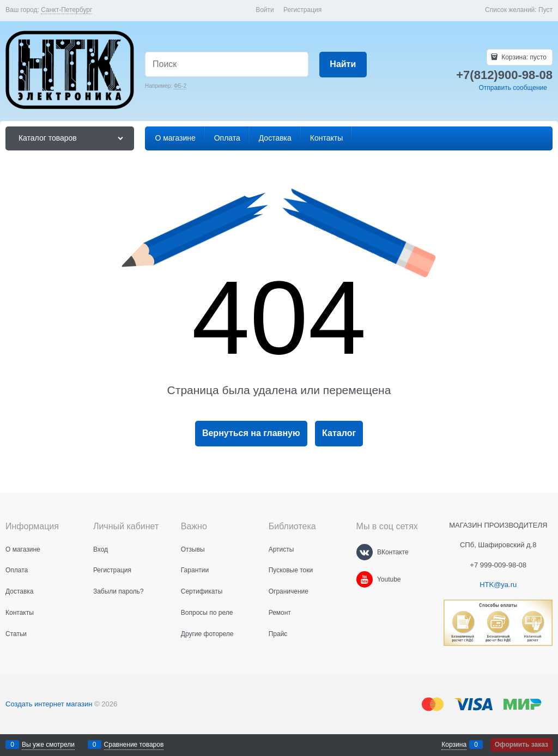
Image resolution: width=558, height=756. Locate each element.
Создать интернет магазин (49, 704)
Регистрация (302, 10)
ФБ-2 (180, 86)
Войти (265, 10)
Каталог (339, 433)
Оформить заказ (521, 745)
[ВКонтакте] (365, 552)
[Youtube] (365, 579)
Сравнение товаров (134, 745)
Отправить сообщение (513, 88)
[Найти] (343, 65)
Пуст (545, 10)
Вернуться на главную (251, 433)
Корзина (454, 745)
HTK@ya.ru (498, 585)
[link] (66, 10)
